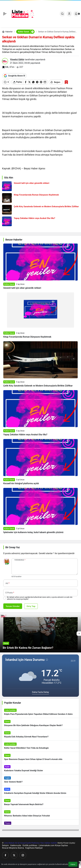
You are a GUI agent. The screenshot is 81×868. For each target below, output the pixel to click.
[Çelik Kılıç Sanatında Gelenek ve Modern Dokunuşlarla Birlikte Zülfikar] (40, 210)
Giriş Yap (31, 606)
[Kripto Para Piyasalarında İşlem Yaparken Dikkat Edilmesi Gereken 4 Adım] (40, 712)
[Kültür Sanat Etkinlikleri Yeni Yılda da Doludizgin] (40, 746)
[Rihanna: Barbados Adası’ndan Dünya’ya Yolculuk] (40, 814)
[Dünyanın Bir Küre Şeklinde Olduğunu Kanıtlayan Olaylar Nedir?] (40, 724)
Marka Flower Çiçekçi (66, 843)
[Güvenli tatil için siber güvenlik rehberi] (40, 186)
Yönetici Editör (17, 60)
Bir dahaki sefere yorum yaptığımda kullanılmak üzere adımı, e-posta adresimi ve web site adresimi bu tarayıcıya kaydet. (40, 598)
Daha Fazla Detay (41, 692)
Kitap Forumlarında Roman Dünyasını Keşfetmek (27, 337)
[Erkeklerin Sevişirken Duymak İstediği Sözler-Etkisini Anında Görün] (40, 791)
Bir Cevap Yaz (13, 547)
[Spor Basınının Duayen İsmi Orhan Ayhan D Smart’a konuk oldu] (40, 757)
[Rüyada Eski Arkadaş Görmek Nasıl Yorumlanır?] (40, 735)
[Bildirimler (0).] (76, 14)
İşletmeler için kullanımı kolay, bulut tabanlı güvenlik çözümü (33, 532)
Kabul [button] (73, 864)
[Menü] (5, 14)
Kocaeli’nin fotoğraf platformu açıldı (21, 483)
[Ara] (62, 14)
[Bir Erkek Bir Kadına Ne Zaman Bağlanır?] (40, 633)
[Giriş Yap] (69, 14)
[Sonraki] (79, 634)
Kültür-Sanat (9, 284)
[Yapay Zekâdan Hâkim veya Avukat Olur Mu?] (40, 221)
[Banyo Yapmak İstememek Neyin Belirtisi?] (40, 803)
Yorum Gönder (13, 606)
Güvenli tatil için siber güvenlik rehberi (22, 288)
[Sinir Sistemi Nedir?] (40, 780)
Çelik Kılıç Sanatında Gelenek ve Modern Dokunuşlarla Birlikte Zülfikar (38, 386)
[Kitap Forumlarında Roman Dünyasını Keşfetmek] (40, 198)
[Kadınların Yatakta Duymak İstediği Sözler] (40, 769)
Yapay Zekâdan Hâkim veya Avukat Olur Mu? (25, 435)
